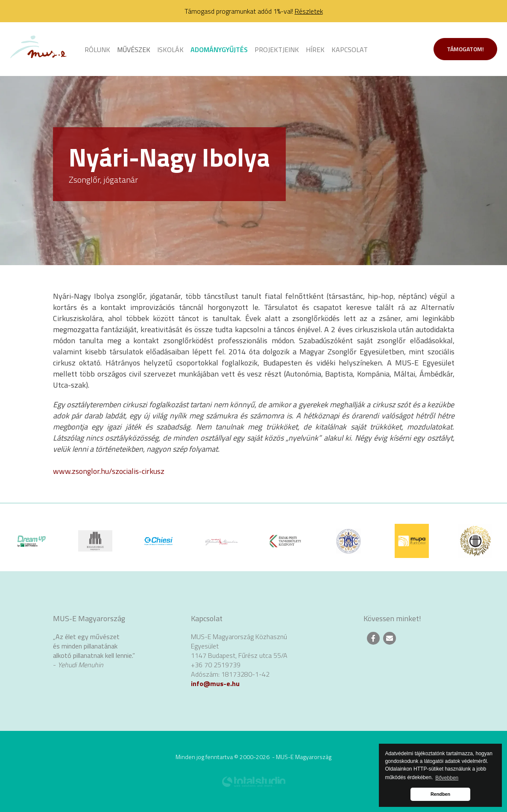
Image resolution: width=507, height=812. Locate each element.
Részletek (309, 11)
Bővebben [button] (447, 778)
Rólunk (97, 50)
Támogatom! (465, 49)
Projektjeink (277, 50)
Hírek (315, 50)
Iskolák (170, 50)
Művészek (134, 50)
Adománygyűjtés (219, 50)
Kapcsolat (350, 50)
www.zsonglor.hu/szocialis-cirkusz (109, 471)
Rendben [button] (440, 794)
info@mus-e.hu (215, 683)
